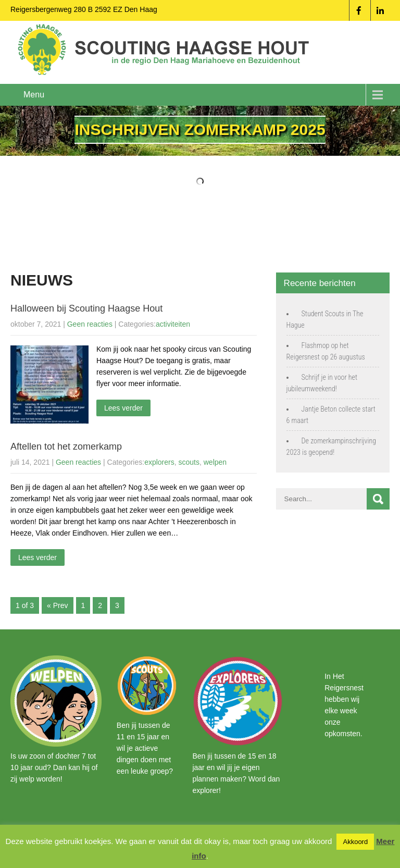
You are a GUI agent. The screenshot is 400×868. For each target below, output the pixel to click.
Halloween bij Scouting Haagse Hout (86, 308)
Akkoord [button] (355, 842)
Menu (34, 95)
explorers (159, 462)
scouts (189, 462)
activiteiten (173, 324)
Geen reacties (90, 324)
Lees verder (123, 408)
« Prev (57, 605)
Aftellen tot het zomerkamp (66, 447)
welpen (215, 462)
